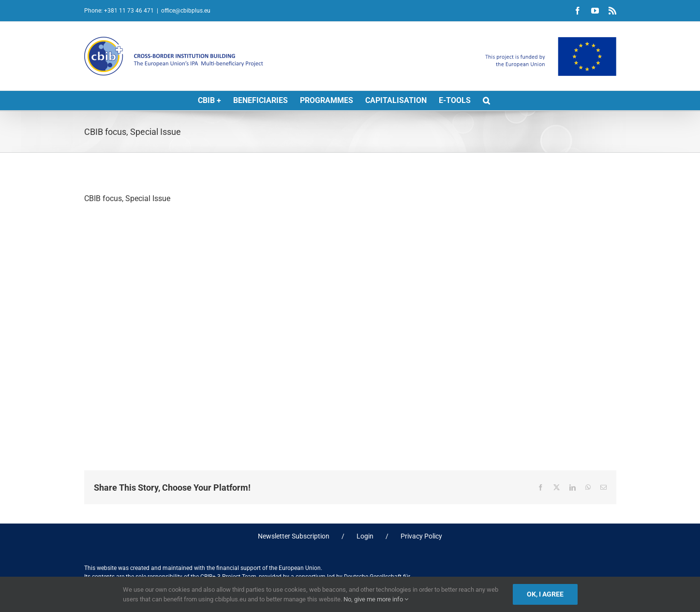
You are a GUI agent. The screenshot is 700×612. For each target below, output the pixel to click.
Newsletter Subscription (294, 536)
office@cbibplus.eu (186, 11)
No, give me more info (376, 599)
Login (365, 536)
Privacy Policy (421, 536)
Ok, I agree (545, 594)
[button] (486, 101)
